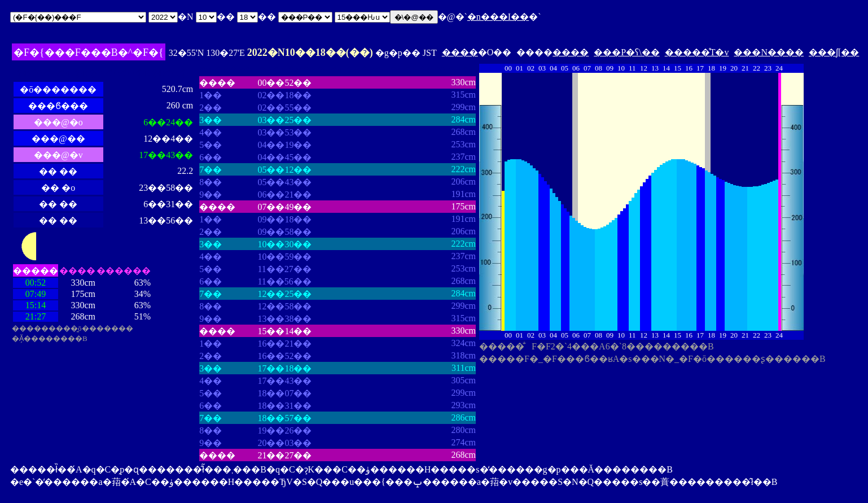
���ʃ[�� (834, 52)
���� (460, 52)
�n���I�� (498, 17)
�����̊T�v (697, 52)
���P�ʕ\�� (626, 52)
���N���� (769, 52)
